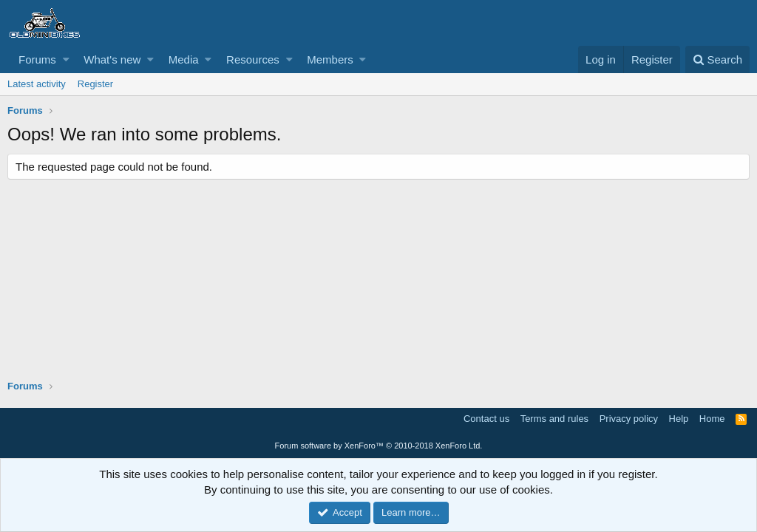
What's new (112, 59)
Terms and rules (554, 419)
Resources (253, 59)
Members (330, 59)
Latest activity (37, 84)
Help (679, 419)
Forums (37, 59)
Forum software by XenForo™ (379, 446)
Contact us (486, 419)
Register (95, 84)
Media (184, 59)
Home (712, 419)
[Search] (717, 59)
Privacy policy (629, 419)
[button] (66, 59)
